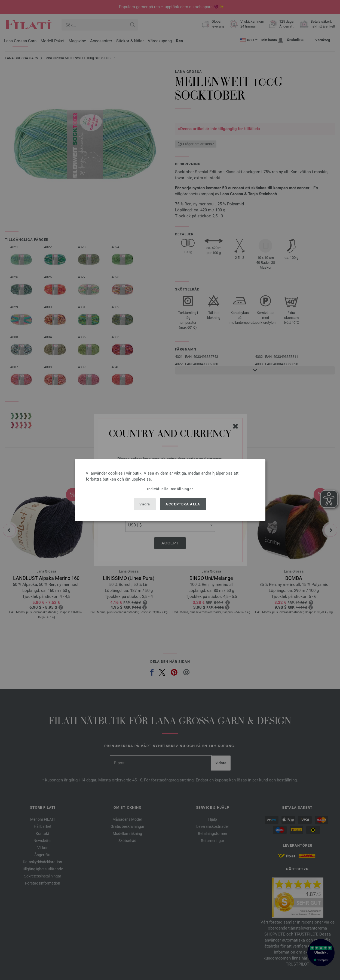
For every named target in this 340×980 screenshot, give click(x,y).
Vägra (145, 504)
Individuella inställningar (170, 489)
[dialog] (170, 490)
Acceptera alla (183, 504)
